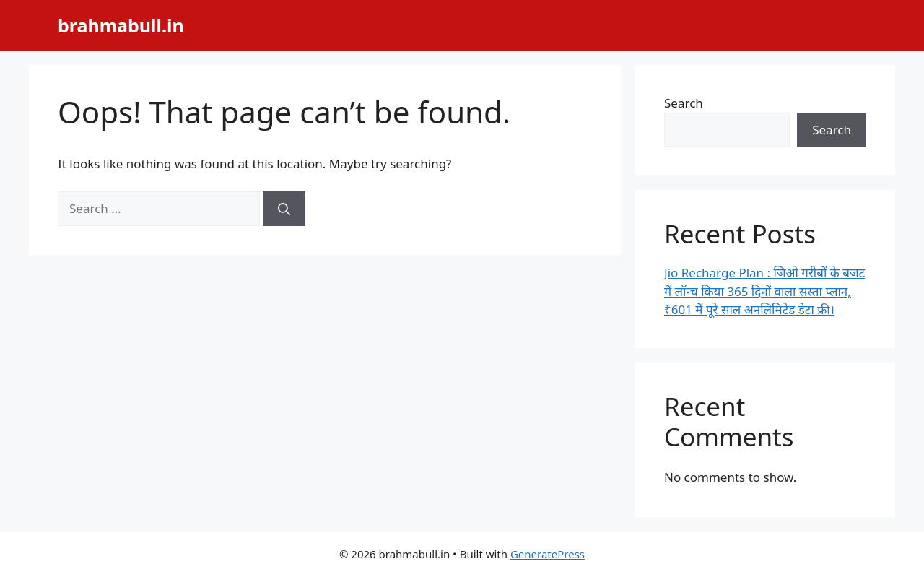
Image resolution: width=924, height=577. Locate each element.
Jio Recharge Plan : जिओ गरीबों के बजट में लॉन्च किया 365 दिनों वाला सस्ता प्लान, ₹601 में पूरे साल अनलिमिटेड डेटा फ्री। (764, 291)
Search (684, 103)
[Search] (284, 209)
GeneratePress (548, 554)
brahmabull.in (121, 25)
